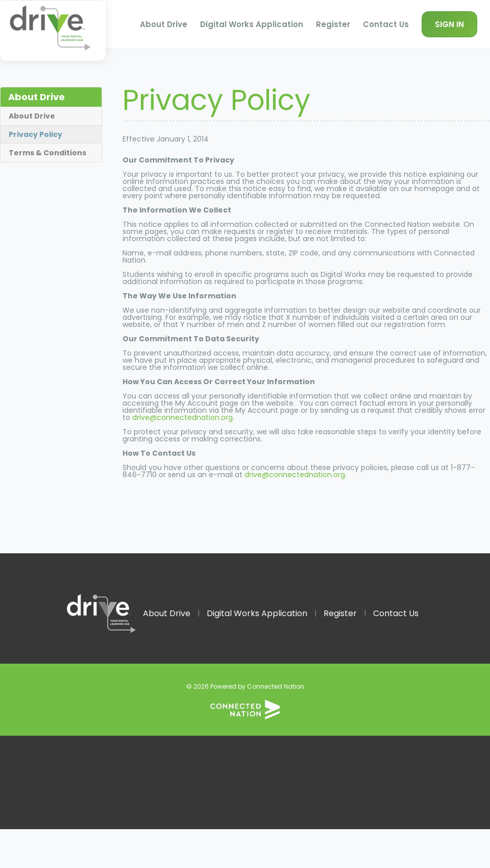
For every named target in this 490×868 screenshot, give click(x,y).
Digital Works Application (252, 24)
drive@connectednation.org (182, 417)
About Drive (164, 24)
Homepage (53, 31)
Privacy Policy (35, 134)
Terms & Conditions (47, 153)
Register (333, 24)
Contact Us (386, 24)
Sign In (449, 24)
